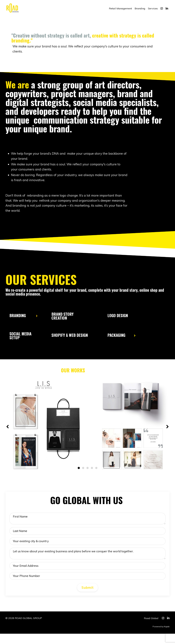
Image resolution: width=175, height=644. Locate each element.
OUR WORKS (73, 373)
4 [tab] (92, 472)
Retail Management (120, 8)
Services (153, 8)
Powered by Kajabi (161, 637)
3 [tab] (88, 472)
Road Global (151, 629)
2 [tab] (83, 472)
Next (167, 431)
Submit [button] (88, 598)
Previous (8, 431)
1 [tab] (79, 472)
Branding (140, 8)
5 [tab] (96, 472)
